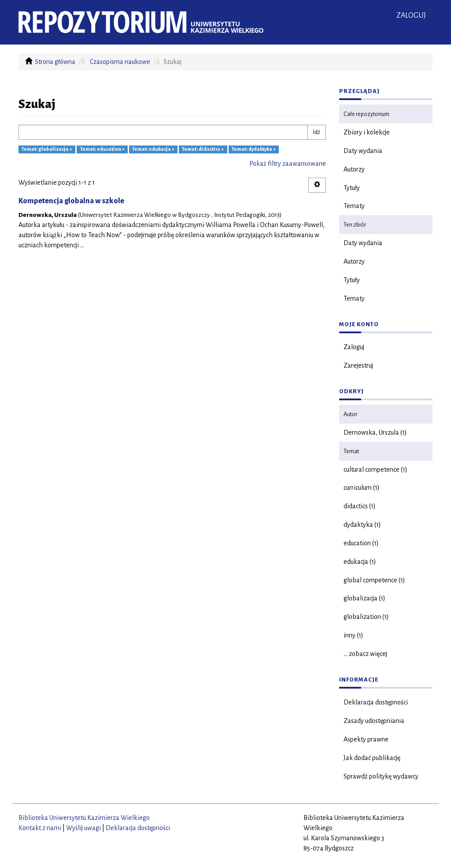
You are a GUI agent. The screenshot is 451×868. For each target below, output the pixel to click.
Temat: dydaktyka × (254, 149)
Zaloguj (354, 347)
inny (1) (353, 635)
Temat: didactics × (203, 149)
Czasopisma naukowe (120, 62)
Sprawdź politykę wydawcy (381, 776)
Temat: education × (102, 149)
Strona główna (55, 62)
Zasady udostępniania (374, 721)
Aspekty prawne (366, 739)
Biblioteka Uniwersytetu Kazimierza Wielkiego (84, 818)
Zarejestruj (358, 365)
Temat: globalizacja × (47, 149)
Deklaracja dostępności (376, 702)
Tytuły (352, 188)
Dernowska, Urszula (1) (375, 432)
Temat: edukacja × (153, 149)
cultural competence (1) (375, 469)
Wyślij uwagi (83, 828)
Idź (317, 132)
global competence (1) (374, 580)
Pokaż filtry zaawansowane (288, 164)
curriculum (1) (362, 488)
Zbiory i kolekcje (367, 132)
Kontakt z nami (40, 828)
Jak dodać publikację (372, 758)
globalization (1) (366, 617)
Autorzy (354, 169)
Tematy (354, 206)
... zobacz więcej (365, 654)
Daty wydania (363, 151)
